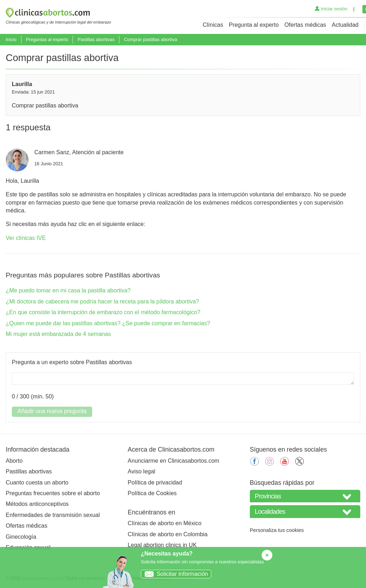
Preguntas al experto (47, 39)
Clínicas (213, 25)
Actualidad (345, 25)
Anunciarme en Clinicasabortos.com (173, 461)
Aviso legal (141, 471)
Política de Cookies (152, 493)
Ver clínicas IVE (26, 238)
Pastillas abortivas (96, 39)
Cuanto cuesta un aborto (37, 483)
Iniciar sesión (331, 9)
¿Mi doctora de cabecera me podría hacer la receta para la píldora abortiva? (102, 301)
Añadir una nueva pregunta (52, 411)
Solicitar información (175, 574)
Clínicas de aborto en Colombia (167, 534)
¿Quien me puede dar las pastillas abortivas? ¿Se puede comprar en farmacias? (108, 323)
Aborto (14, 461)
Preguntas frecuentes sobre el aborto (53, 493)
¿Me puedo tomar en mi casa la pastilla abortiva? (68, 290)
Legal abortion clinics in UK (162, 545)
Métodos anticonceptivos (37, 504)
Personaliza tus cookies (277, 530)
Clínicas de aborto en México (164, 523)
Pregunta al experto (254, 25)
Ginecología (21, 537)
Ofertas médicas (305, 25)
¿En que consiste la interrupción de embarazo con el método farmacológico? (103, 312)
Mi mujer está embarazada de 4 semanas (58, 334)
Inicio (11, 39)
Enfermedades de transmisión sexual (53, 515)
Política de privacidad (155, 483)
